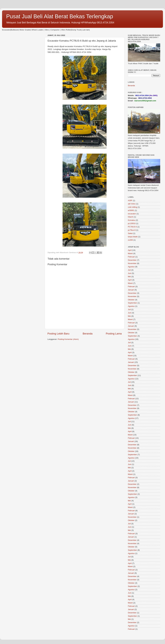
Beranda (88, 334)
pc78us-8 (132, 230)
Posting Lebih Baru (58, 334)
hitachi (131, 217)
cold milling (132, 207)
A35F (130, 200)
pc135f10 (132, 223)
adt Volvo (132, 204)
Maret (130, 253)
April (130, 250)
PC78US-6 (132, 227)
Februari (131, 257)
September (132, 303)
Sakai (130, 233)
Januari (131, 290)
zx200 (130, 240)
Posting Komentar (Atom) (68, 339)
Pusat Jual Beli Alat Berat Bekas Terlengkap (60, 16)
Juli (129, 270)
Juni (130, 273)
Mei (129, 277)
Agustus (131, 267)
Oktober (131, 300)
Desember (132, 260)
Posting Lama (114, 334)
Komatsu (132, 220)
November (132, 263)
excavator (132, 214)
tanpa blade (133, 237)
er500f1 (131, 210)
